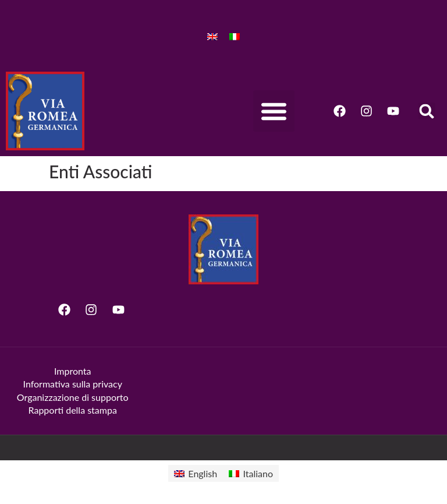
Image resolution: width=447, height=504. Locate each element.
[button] (274, 111)
